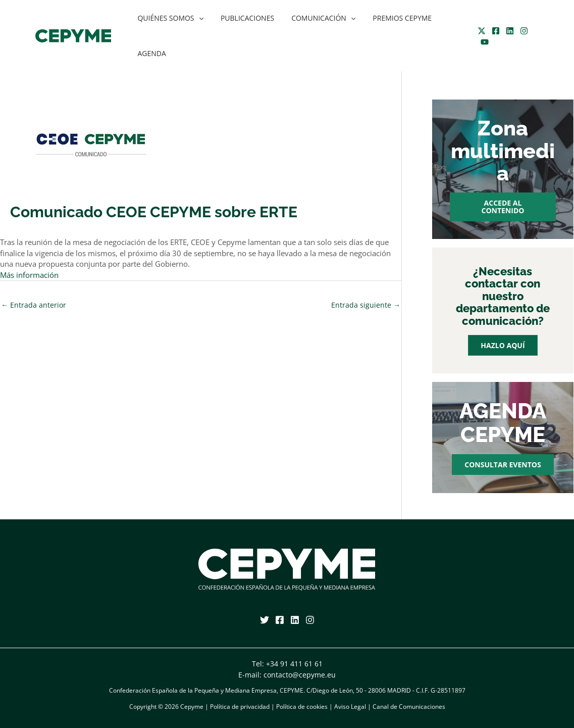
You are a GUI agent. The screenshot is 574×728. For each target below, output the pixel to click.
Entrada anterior (34, 305)
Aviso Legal (350, 707)
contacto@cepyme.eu (300, 675)
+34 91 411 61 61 (294, 664)
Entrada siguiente (366, 305)
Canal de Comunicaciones (409, 707)
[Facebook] (493, 31)
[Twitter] (479, 31)
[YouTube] (482, 42)
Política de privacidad (240, 707)
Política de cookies (302, 707)
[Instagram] (521, 31)
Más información (29, 275)
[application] (197, 18)
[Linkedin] (507, 31)
